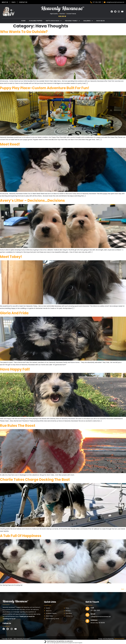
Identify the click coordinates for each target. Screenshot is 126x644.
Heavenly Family (72, 21)
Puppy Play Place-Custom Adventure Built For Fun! (45, 88)
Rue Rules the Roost (18, 426)
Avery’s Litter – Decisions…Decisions (32, 200)
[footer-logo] (16, 602)
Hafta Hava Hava (54, 21)
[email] (87, 615)
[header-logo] (63, 9)
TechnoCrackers (119, 639)
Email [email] (93, 614)
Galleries (88, 21)
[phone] (87, 609)
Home (23, 21)
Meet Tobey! (11, 257)
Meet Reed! (10, 144)
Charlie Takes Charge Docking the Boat (35, 480)
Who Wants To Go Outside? (24, 32)
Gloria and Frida (14, 313)
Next (124, 589)
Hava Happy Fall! (15, 369)
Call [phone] (92, 608)
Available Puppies (36, 21)
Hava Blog (101, 21)
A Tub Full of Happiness (21, 536)
